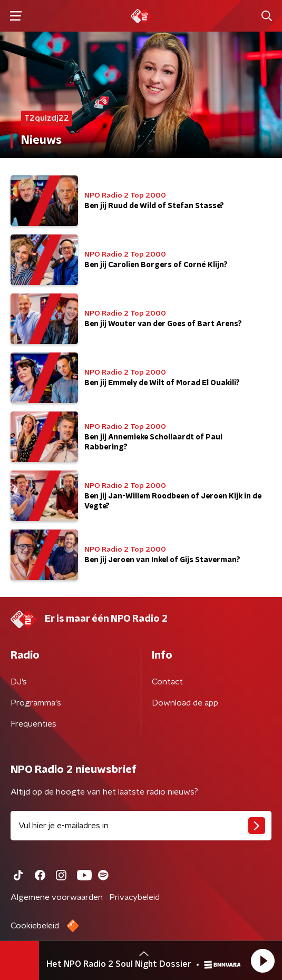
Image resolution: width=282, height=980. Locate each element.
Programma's (36, 703)
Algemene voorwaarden (57, 897)
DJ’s (19, 682)
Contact (167, 682)
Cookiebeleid (35, 926)
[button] (262, 961)
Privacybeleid (134, 897)
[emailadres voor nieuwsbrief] (141, 826)
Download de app (185, 703)
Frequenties (33, 724)
